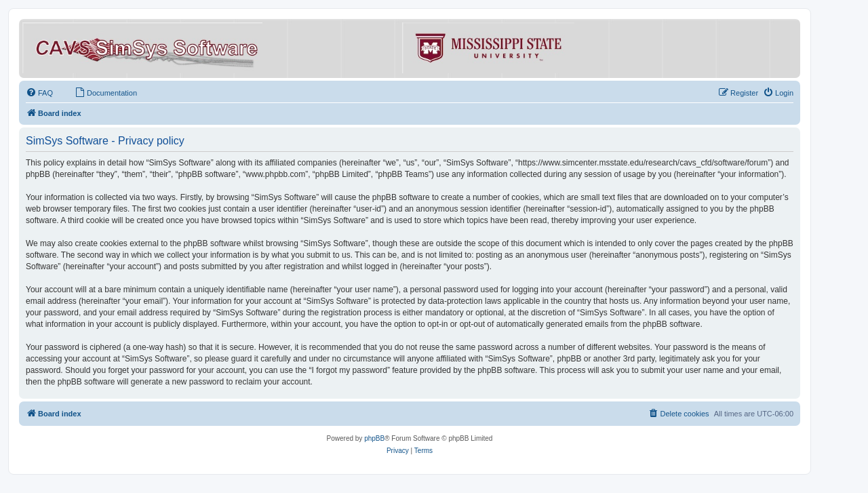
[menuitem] (39, 93)
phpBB (374, 438)
